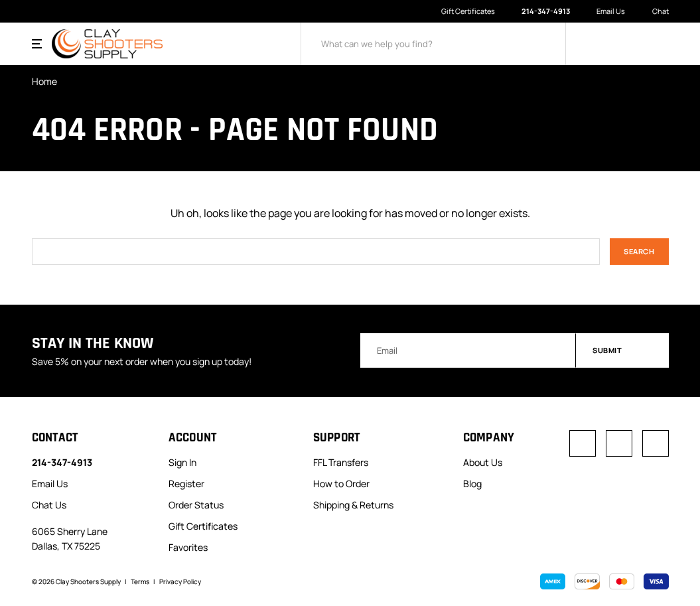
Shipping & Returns (353, 505)
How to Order (341, 484)
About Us (483, 462)
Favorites (188, 547)
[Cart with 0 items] (660, 44)
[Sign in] (600, 44)
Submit (623, 350)
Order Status (196, 505)
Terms (140, 581)
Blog (472, 484)
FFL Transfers (341, 462)
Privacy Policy (180, 581)
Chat (654, 12)
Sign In (182, 462)
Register (186, 484)
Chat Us (49, 505)
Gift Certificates (468, 11)
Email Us (604, 11)
